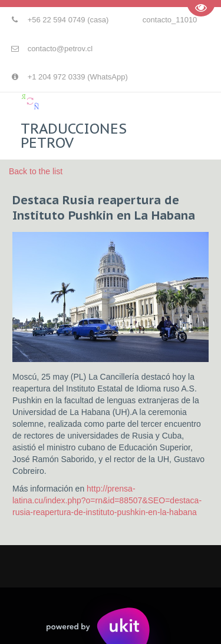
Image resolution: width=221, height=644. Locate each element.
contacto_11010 (170, 20)
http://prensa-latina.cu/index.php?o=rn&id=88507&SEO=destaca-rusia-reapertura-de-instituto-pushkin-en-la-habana (107, 500)
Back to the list (36, 171)
